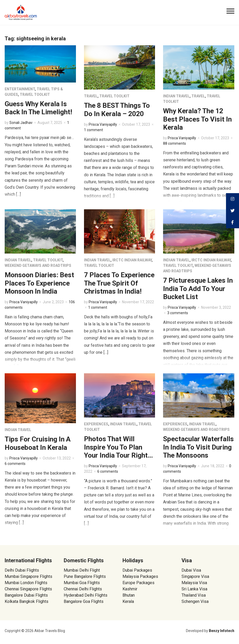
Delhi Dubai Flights (22, 570)
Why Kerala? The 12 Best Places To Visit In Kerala (197, 119)
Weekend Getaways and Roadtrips (38, 266)
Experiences (96, 424)
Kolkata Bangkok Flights (27, 601)
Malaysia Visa (194, 583)
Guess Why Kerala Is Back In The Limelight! (38, 108)
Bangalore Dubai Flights (26, 595)
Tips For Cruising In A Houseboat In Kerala (38, 443)
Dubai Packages (137, 570)
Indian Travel (176, 96)
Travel (91, 96)
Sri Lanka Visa (195, 589)
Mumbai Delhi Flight (82, 570)
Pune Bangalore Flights (85, 576)
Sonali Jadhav (21, 123)
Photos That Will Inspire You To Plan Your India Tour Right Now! (116, 451)
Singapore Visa (195, 576)
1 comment (93, 130)
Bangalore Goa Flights (84, 601)
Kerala (128, 601)
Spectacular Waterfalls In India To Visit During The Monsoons (198, 447)
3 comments (178, 313)
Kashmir (130, 589)
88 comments (175, 143)
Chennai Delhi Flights (83, 589)
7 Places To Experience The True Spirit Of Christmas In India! (119, 283)
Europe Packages (138, 583)
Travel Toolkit (35, 94)
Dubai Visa (191, 570)
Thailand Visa (194, 595)
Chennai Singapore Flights (28, 589)
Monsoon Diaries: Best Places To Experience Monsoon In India (39, 283)
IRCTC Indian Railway (132, 260)
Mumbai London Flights (26, 583)
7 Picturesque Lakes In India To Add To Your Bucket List (198, 288)
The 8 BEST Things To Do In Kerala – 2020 (117, 109)
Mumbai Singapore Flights (28, 576)
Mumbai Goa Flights (82, 583)
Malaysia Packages (140, 576)
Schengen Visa (195, 601)
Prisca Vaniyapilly (103, 124)
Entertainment (20, 89)
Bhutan (129, 595)
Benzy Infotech (222, 631)
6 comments (15, 464)
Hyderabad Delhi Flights (86, 595)
